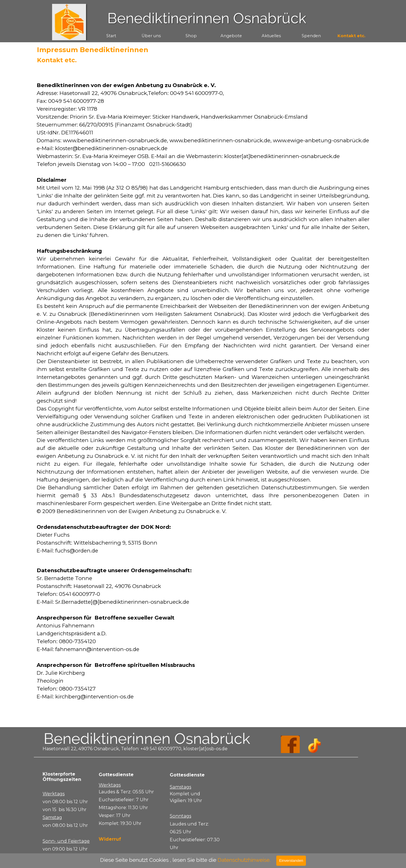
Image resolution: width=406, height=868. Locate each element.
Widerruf (110, 839)
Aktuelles (271, 36)
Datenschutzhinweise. (244, 860)
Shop (191, 36)
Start (111, 36)
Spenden (311, 36)
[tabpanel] (203, 395)
